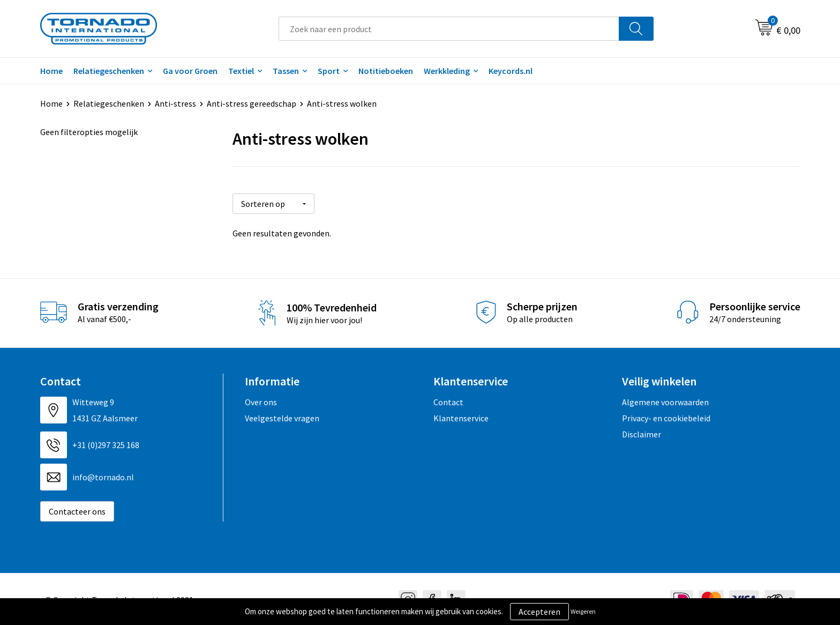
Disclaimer (642, 433)
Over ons (261, 400)
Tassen (286, 71)
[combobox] (449, 29)
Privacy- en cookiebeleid (666, 417)
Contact (448, 400)
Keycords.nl (511, 71)
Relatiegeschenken (109, 71)
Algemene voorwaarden (665, 400)
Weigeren (583, 611)
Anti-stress (175, 103)
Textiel (241, 71)
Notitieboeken (386, 71)
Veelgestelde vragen (282, 417)
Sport (329, 71)
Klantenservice (461, 417)
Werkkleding (447, 71)
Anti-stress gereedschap (252, 103)
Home (51, 71)
